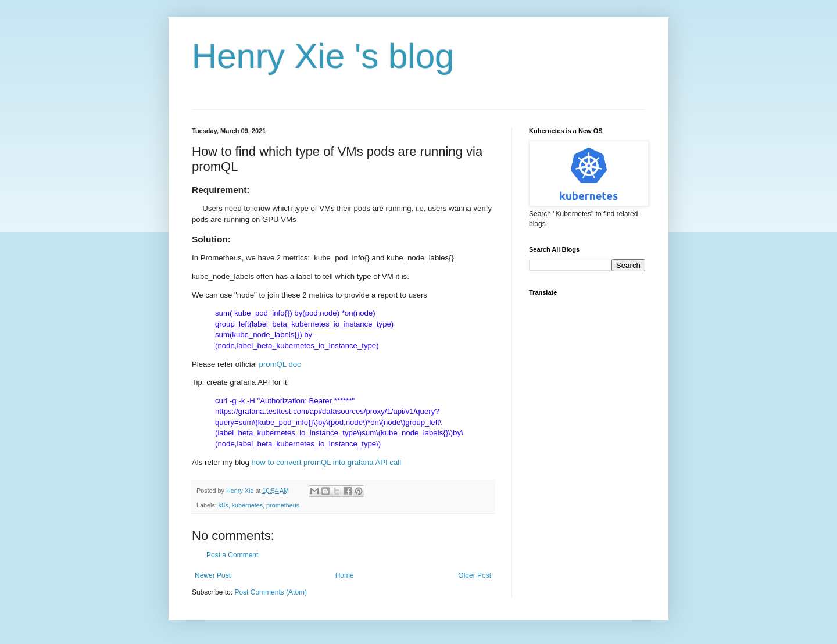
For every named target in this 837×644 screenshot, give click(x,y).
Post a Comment (232, 555)
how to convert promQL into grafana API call (327, 462)
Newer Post (213, 575)
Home (345, 575)
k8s (223, 505)
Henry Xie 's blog (323, 56)
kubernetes (247, 505)
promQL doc (281, 364)
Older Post (475, 575)
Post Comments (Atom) (271, 592)
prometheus (283, 505)
